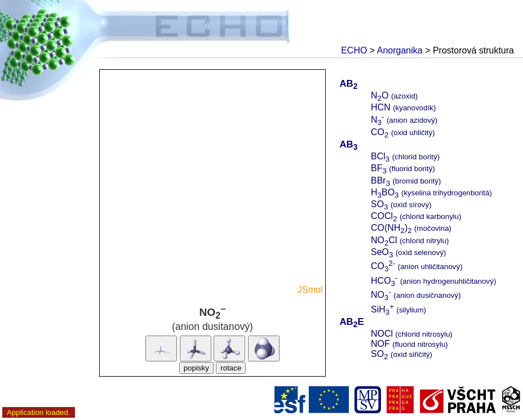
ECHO (354, 50)
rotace (231, 368)
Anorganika (400, 50)
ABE (351, 322)
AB (348, 84)
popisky (196, 368)
